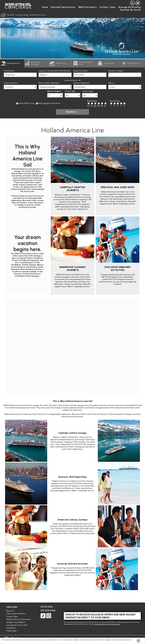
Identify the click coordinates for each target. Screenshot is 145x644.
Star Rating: (115, 101)
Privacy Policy (12, 617)
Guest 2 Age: (88, 91)
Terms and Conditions (16, 614)
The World (10, 15)
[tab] (12, 63)
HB (98, 106)
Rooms (111, 83)
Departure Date (81, 71)
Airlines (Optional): (82, 83)
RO (89, 106)
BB (95, 106)
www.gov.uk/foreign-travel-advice (107, 624)
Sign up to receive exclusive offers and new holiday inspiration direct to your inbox (101, 616)
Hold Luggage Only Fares (49, 103)
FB (102, 106)
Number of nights (116, 71)
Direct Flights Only (27, 103)
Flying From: (9, 71)
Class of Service (11, 83)
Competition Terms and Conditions (17, 627)
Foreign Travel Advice (16, 622)
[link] (36, 63)
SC (92, 106)
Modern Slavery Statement (18, 619)
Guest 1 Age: (70, 91)
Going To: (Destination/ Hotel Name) (54, 71)
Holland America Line (38, 15)
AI (105, 106)
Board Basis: (92, 101)
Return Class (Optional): (49, 83)
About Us (10, 611)
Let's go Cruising (22, 15)
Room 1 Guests (54, 91)
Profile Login (12, 631)
